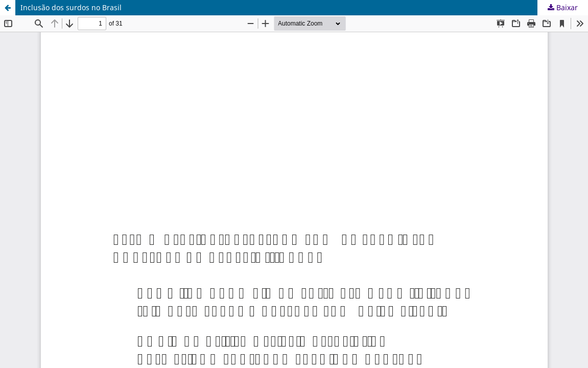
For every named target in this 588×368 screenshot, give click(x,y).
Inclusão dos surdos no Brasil (71, 7)
